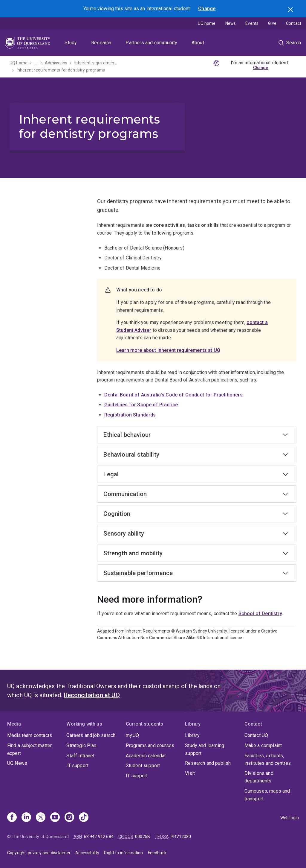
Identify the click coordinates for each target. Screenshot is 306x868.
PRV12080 (181, 837)
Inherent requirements (96, 63)
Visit (190, 773)
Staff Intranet (80, 756)
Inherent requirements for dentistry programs (61, 70)
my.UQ (133, 735)
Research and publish (208, 763)
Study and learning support (205, 749)
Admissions (56, 63)
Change (207, 9)
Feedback (157, 853)
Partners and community (151, 43)
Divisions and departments (259, 777)
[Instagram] (69, 818)
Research (101, 43)
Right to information (123, 853)
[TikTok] (84, 818)
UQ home (207, 23)
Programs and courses (150, 745)
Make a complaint (263, 745)
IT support (77, 766)
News (231, 23)
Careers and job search (91, 735)
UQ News (17, 763)
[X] (41, 818)
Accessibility (87, 853)
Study (71, 43)
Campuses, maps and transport (267, 795)
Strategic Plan (81, 745)
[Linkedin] (26, 818)
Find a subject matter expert (29, 749)
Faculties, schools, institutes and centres (268, 760)
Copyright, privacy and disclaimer (39, 853)
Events (252, 23)
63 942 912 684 (99, 837)
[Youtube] (55, 818)
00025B (143, 837)
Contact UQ (256, 735)
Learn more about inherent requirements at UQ (168, 350)
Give (272, 23)
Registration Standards (130, 415)
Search (291, 10)
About (198, 43)
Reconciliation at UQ (92, 695)
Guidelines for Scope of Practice (141, 405)
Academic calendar (146, 756)
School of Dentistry (260, 614)
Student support (143, 766)
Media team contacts (30, 735)
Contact (294, 23)
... (36, 63)
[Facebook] (12, 818)
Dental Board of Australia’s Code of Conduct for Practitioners (173, 395)
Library (192, 735)
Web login (290, 818)
